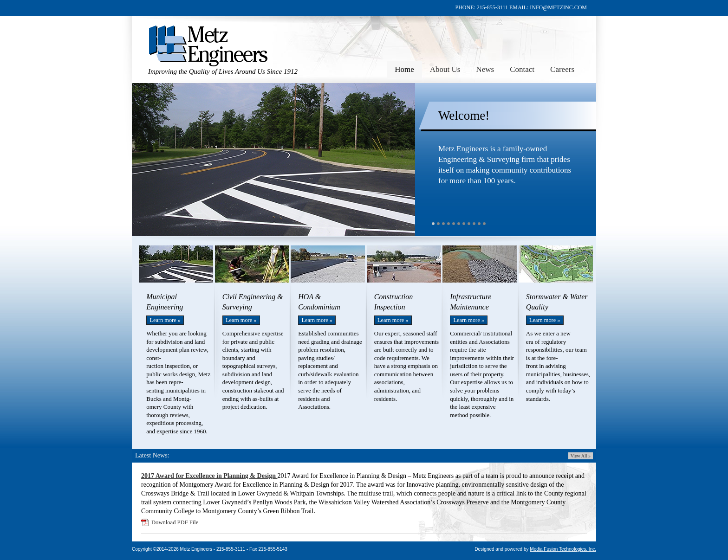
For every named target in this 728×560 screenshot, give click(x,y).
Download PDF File (175, 522)
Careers (562, 69)
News (485, 69)
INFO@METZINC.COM (558, 7)
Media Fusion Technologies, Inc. (563, 549)
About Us (445, 69)
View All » (581, 456)
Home (404, 69)
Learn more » (165, 320)
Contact (522, 69)
